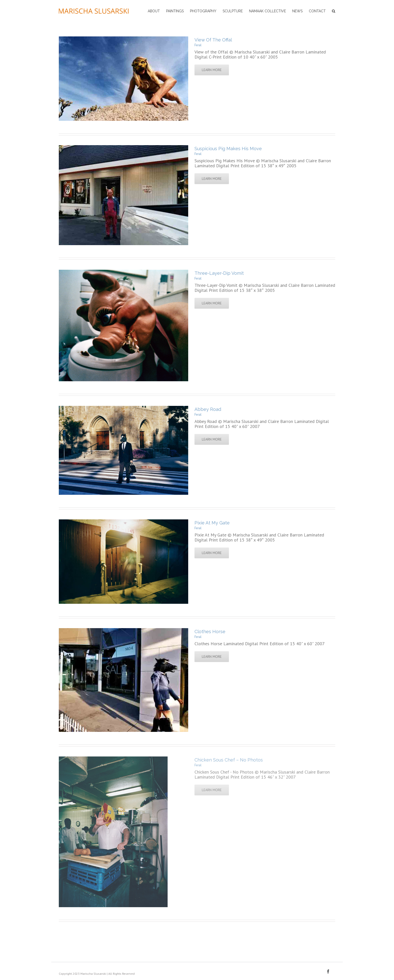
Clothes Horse (210, 632)
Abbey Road (208, 409)
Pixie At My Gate (212, 523)
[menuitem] (157, 11)
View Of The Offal (213, 40)
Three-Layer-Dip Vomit (219, 273)
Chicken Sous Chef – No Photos (229, 760)
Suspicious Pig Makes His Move (228, 149)
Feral (198, 45)
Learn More (212, 70)
